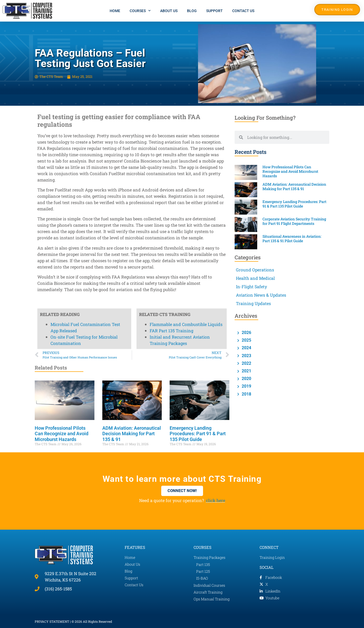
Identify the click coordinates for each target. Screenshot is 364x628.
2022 (246, 363)
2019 (246, 386)
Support (214, 11)
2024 (246, 348)
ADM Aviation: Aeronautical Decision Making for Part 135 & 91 (132, 434)
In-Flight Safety (251, 287)
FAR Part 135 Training (171, 23)
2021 (246, 371)
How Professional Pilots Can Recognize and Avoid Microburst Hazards (62, 434)
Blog (192, 11)
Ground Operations (255, 270)
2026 (246, 333)
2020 (246, 379)
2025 (246, 340)
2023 (246, 356)
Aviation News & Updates (261, 295)
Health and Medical (255, 278)
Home (115, 11)
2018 (246, 394)
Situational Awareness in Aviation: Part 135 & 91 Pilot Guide (292, 239)
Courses (140, 11)
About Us (169, 11)
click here (216, 500)
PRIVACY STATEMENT (52, 621)
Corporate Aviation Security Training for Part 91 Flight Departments (294, 221)
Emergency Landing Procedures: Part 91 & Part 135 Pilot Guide (198, 434)
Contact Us (243, 11)
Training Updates (253, 303)
